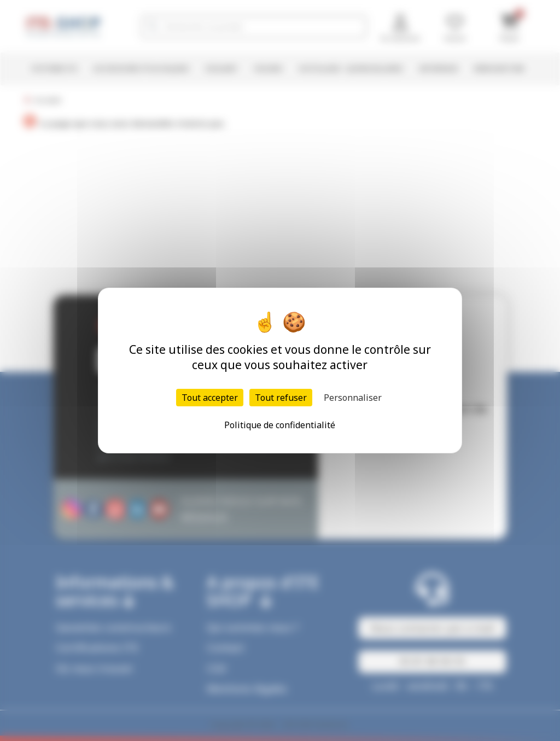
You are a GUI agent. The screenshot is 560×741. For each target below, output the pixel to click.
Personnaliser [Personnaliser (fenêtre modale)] (353, 398)
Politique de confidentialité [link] (280, 425)
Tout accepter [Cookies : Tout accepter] (210, 398)
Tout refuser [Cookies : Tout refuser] (281, 398)
